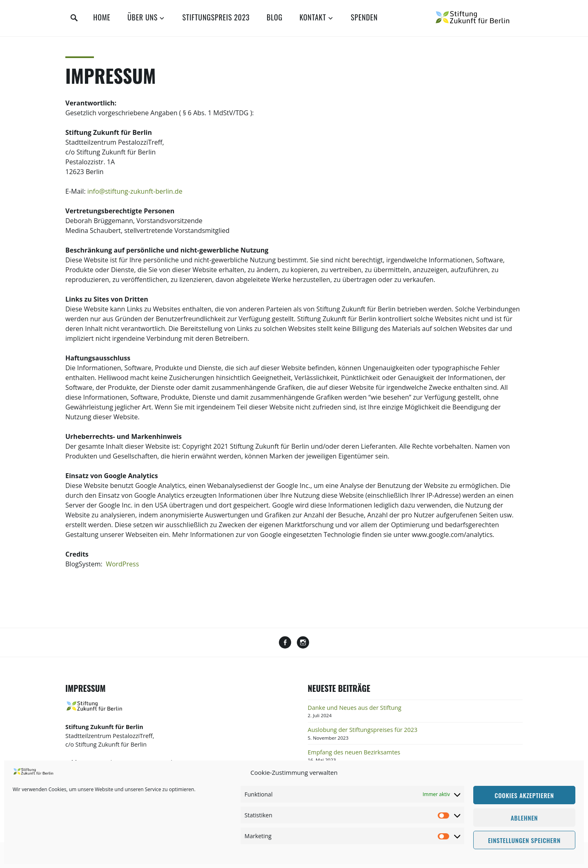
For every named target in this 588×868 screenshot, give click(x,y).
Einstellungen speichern (524, 840)
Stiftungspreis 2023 (216, 17)
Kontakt (313, 17)
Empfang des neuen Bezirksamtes (354, 752)
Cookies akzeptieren (524, 795)
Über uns (143, 17)
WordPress (122, 564)
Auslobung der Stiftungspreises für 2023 (363, 730)
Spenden (364, 17)
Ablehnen (524, 818)
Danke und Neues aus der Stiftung (355, 708)
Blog (275, 17)
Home (102, 17)
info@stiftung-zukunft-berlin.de (135, 191)
